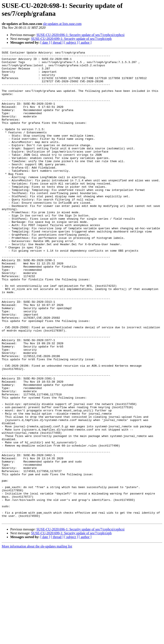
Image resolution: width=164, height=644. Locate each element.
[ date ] (45, 43)
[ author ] (85, 43)
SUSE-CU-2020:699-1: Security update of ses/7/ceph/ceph (71, 39)
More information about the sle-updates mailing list (37, 640)
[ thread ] (57, 43)
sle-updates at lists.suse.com (62, 24)
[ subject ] (71, 43)
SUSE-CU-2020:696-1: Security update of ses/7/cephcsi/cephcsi (81, 35)
